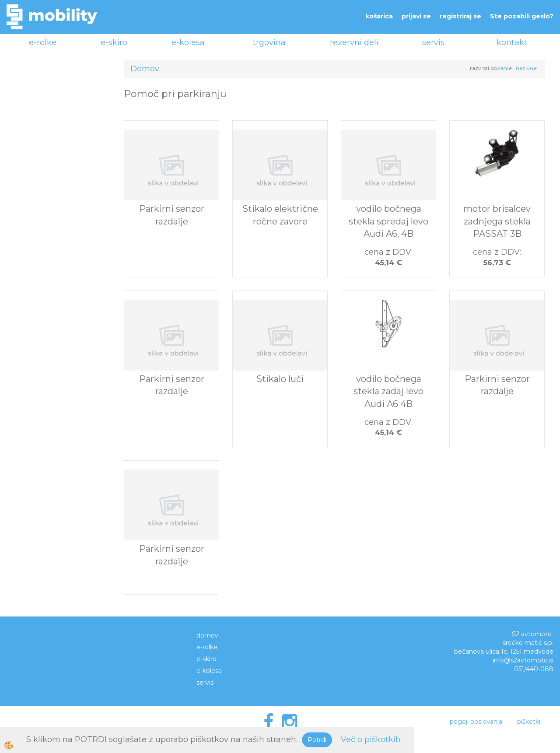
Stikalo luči (280, 379)
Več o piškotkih (371, 739)
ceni (506, 68)
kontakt (512, 42)
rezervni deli (354, 42)
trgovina (269, 42)
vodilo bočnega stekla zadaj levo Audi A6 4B (388, 391)
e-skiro (114, 42)
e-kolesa (188, 42)
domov (207, 635)
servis (433, 42)
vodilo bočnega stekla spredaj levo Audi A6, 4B (388, 221)
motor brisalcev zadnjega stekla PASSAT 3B (497, 221)
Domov (145, 69)
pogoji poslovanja (476, 721)
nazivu (527, 68)
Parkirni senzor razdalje (172, 215)
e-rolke (43, 42)
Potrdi (317, 740)
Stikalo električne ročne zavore (280, 215)
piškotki (529, 721)
